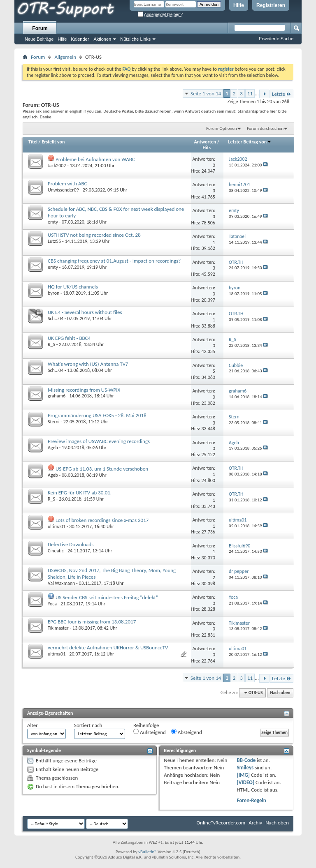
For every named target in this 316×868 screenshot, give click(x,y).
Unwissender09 (63, 190)
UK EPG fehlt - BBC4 (69, 338)
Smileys (245, 768)
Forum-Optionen (221, 128)
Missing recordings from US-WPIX (84, 390)
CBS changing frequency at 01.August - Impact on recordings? (114, 261)
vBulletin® (148, 852)
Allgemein (65, 57)
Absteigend (187, 732)
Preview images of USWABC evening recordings (99, 441)
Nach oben (280, 693)
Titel (33, 142)
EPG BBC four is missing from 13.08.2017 (92, 622)
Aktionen (102, 39)
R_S (51, 344)
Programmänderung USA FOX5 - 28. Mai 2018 (97, 415)
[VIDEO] (245, 782)
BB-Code (246, 760)
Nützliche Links (135, 39)
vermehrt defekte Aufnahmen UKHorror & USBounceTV (108, 648)
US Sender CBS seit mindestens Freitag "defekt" (107, 597)
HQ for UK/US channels (73, 287)
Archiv (255, 823)
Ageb (53, 448)
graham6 (57, 396)
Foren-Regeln (251, 800)
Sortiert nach (88, 725)
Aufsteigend (150, 732)
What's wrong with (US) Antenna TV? (88, 364)
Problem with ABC (67, 184)
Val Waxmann (61, 583)
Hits (207, 148)
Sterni (54, 422)
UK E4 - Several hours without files (85, 312)
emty (53, 222)
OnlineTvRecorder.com (221, 823)
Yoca (52, 604)
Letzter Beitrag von (250, 142)
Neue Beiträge (39, 39)
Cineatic (56, 551)
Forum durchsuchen (265, 128)
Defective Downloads (71, 544)
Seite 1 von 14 (206, 93)
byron (53, 293)
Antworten (205, 142)
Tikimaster (58, 628)
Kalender (80, 39)
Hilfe (239, 5)
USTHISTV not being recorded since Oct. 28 (94, 235)
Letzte (282, 94)
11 (250, 93)
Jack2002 (57, 166)
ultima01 (57, 526)
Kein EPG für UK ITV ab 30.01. (80, 493)
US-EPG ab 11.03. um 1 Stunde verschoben (102, 469)
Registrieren (271, 5)
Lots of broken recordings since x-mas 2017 (102, 520)
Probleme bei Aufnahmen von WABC (95, 159)
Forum (40, 28)
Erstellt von (53, 142)
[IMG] (243, 775)
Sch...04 (56, 319)
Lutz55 (54, 241)
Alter (33, 725)
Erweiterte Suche (276, 39)
